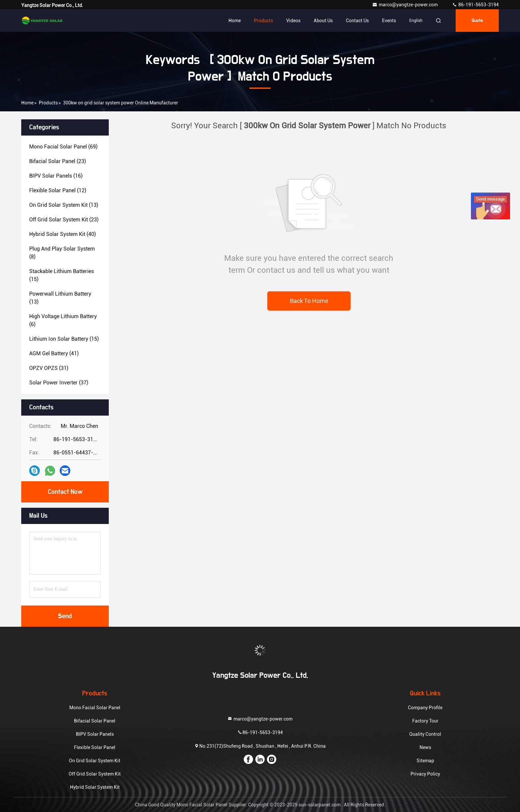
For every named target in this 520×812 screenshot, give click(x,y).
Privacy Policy (425, 774)
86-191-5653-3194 (475, 5)
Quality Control (425, 734)
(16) (56, 176)
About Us (323, 21)
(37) (59, 383)
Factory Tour (425, 721)
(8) (62, 253)
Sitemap (425, 761)
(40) (63, 234)
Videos (293, 21)
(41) (54, 353)
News (425, 747)
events (389, 21)
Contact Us (357, 21)
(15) (62, 275)
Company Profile (425, 708)
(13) (64, 205)
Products (263, 21)
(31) (49, 368)
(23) (58, 161)
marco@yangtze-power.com (405, 5)
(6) (63, 320)
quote (477, 21)
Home (235, 21)
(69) (63, 147)
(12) (58, 190)
